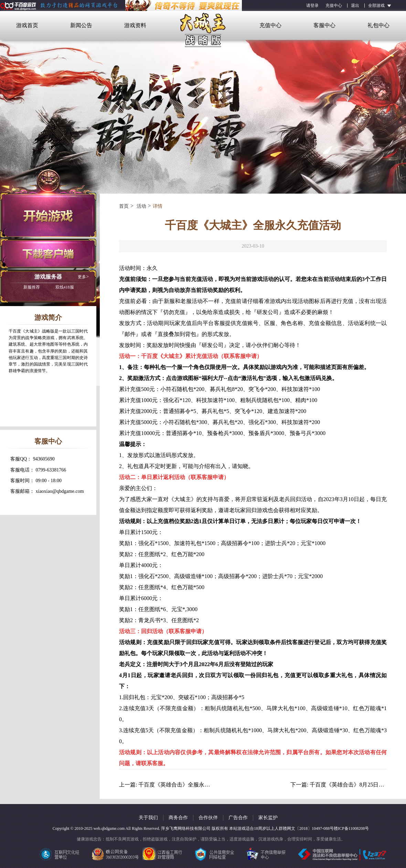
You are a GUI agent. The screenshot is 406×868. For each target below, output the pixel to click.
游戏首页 (27, 25)
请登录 (312, 6)
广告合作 (238, 818)
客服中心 (324, 25)
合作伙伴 (208, 818)
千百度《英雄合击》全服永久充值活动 (185, 785)
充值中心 (334, 6)
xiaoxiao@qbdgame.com (60, 491)
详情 (158, 206)
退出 (355, 6)
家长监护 (268, 818)
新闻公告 (81, 25)
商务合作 (178, 818)
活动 (141, 206)
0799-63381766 (51, 470)
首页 (124, 206)
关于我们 (148, 818)
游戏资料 (135, 25)
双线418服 (49, 287)
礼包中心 (378, 25)
